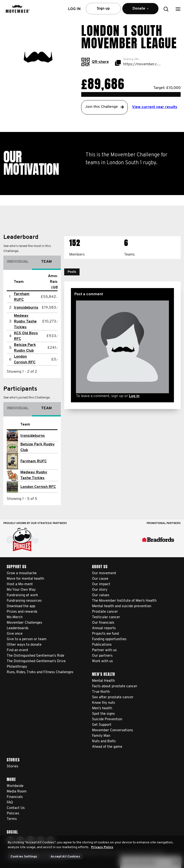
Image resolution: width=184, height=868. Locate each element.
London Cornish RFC (38, 487)
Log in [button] (74, 9)
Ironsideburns (26, 308)
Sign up (103, 9)
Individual (18, 262)
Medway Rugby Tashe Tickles (25, 322)
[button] (178, 9)
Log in (134, 396)
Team (46, 262)
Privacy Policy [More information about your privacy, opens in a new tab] (102, 847)
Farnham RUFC (34, 461)
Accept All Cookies (65, 857)
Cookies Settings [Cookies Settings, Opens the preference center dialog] (24, 857)
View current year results (155, 107)
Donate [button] (140, 11)
